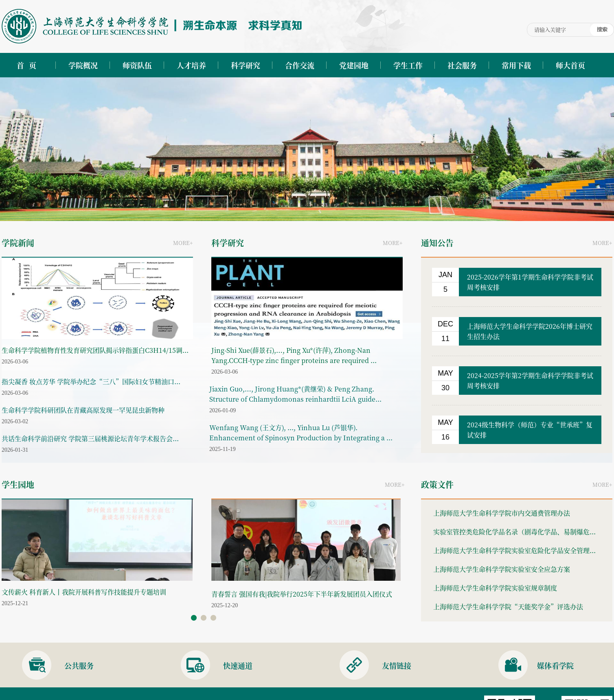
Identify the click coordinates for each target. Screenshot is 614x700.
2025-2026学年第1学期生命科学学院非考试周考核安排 (530, 282)
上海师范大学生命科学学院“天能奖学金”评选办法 (508, 607)
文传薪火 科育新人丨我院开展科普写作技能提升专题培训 (84, 592)
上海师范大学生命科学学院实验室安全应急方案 (502, 569)
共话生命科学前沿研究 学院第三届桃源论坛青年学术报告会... (90, 439)
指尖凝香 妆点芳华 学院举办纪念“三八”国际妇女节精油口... (91, 382)
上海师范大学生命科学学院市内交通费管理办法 (502, 513)
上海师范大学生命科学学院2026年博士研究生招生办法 (530, 331)
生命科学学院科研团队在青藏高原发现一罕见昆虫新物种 (83, 410)
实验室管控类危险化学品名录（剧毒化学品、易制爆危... (514, 532)
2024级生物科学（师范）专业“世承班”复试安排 (530, 430)
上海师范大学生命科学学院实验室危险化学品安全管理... (514, 550)
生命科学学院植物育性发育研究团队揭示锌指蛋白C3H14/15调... (95, 350)
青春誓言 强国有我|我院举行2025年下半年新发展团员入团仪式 (302, 594)
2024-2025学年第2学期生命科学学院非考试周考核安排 (530, 381)
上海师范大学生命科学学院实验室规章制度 (495, 588)
